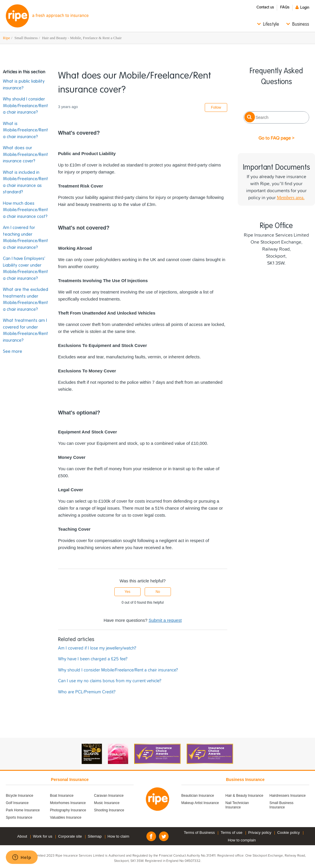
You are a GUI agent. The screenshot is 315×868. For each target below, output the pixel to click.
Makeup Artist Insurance (200, 803)
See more (13, 351)
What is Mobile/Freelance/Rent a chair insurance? (26, 130)
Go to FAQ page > (276, 138)
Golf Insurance (17, 803)
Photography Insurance (68, 810)
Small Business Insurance (281, 805)
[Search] (276, 117)
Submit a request (165, 620)
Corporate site (70, 836)
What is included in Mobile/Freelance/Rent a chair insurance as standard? (26, 182)
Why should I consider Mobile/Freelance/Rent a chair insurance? (26, 106)
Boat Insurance (62, 796)
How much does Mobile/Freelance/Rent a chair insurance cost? (26, 210)
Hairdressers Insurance (288, 796)
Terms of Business (199, 833)
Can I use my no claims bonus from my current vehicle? (110, 681)
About (22, 836)
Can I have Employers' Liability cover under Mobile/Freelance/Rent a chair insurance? (26, 269)
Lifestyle (271, 25)
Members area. (291, 198)
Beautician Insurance (198, 796)
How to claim (118, 836)
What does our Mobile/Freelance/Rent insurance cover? (26, 154)
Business (301, 25)
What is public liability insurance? (24, 85)
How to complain (242, 840)
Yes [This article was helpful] (127, 592)
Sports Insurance (19, 817)
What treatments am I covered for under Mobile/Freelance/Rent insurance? (26, 330)
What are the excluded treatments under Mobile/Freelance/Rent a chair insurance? (26, 300)
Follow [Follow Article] (216, 107)
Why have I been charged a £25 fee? (93, 659)
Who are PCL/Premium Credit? (87, 692)
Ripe (7, 38)
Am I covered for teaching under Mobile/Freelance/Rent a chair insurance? (26, 238)
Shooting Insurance (109, 810)
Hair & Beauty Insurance (244, 796)
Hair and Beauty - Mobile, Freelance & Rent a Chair (82, 38)
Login (305, 8)
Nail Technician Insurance (237, 805)
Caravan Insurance (109, 796)
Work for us (43, 836)
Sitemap (95, 836)
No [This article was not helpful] (158, 592)
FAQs (285, 7)
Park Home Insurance (23, 810)
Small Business (26, 38)
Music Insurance (107, 803)
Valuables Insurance (66, 817)
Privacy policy (260, 833)
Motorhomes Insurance (68, 803)
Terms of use (231, 833)
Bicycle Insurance (20, 796)
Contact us (265, 7)
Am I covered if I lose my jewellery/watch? (97, 648)
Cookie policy (288, 833)
